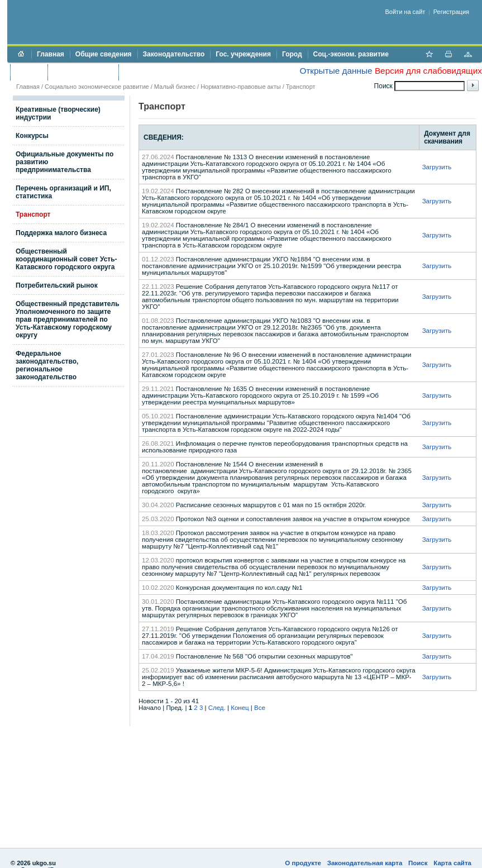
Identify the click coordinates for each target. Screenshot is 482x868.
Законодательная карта (365, 863)
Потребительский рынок (57, 285)
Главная (51, 54)
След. (217, 708)
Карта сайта (452, 863)
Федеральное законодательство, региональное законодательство (47, 365)
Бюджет (29, 72)
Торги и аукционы (83, 72)
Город (292, 54)
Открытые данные (336, 71)
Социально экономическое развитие (97, 87)
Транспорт (301, 87)
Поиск (418, 863)
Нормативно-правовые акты (240, 87)
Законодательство (174, 54)
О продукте (303, 863)
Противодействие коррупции (172, 72)
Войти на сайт (405, 12)
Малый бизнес (175, 87)
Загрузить (437, 167)
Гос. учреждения (243, 54)
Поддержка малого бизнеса (61, 233)
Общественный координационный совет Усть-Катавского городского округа (66, 259)
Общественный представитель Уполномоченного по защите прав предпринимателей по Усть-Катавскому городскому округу (68, 319)
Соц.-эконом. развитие (351, 54)
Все (260, 708)
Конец (240, 708)
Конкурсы (32, 136)
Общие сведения (104, 54)
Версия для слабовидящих (428, 71)
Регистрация (451, 12)
